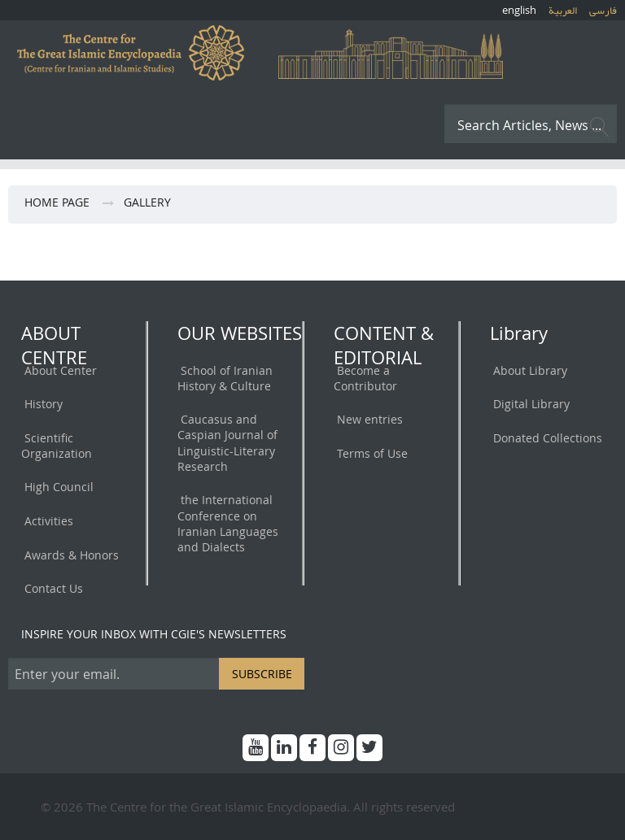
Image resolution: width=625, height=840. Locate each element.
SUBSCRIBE (262, 674)
